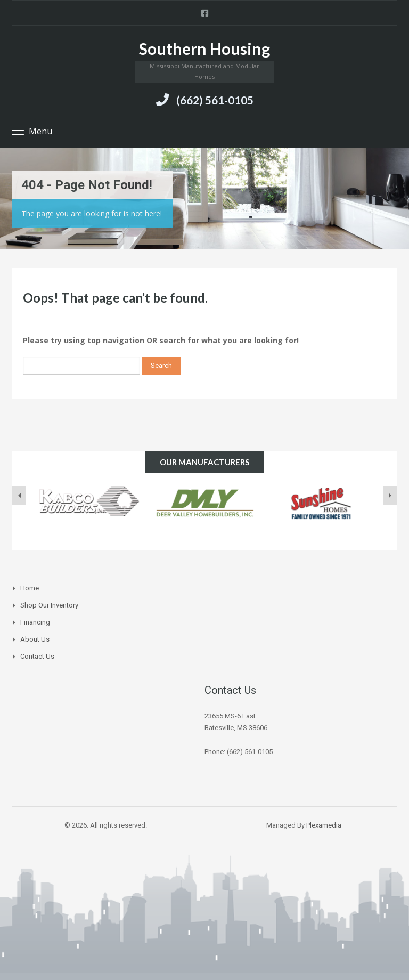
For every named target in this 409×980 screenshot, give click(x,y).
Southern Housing (204, 48)
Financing (35, 622)
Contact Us (37, 656)
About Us (35, 639)
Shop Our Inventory (49, 605)
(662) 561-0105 (215, 100)
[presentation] (19, 496)
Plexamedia (324, 825)
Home (30, 588)
